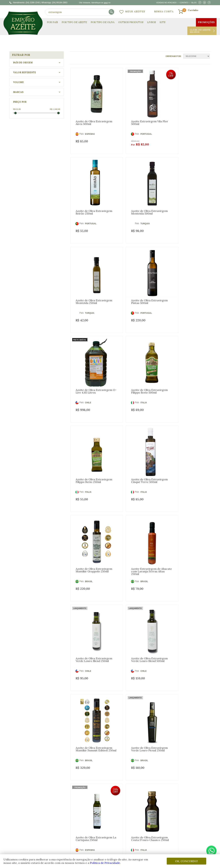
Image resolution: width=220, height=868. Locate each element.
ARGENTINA (91, 610)
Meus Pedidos (106, 813)
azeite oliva (18, 759)
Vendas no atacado (166, 3)
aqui (106, 2)
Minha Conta (164, 12)
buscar (112, 12)
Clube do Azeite (202, 31)
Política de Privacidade (105, 863)
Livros (152, 22)
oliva (31, 759)
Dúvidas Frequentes (145, 805)
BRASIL (136, 368)
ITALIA (135, 287)
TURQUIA (90, 206)
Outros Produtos (131, 22)
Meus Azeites (135, 12)
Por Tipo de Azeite (74, 22)
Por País (52, 22)
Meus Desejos (105, 809)
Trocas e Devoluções (145, 809)
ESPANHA (90, 126)
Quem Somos (69, 805)
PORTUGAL (138, 126)
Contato (184, 3)
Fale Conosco (141, 818)
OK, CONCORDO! (186, 861)
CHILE (88, 287)
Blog (194, 3)
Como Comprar (142, 813)
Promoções (206, 22)
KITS (163, 22)
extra (53, 759)
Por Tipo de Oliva (103, 22)
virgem (42, 759)
